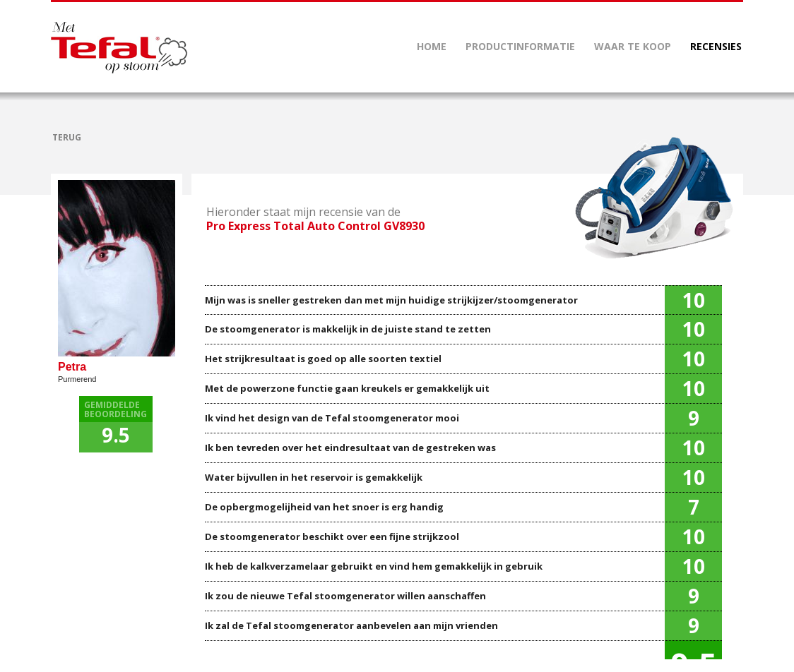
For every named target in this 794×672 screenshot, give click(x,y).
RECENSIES (716, 46)
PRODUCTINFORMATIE (520, 46)
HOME (432, 46)
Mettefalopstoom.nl (119, 48)
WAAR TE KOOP (633, 46)
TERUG (67, 137)
